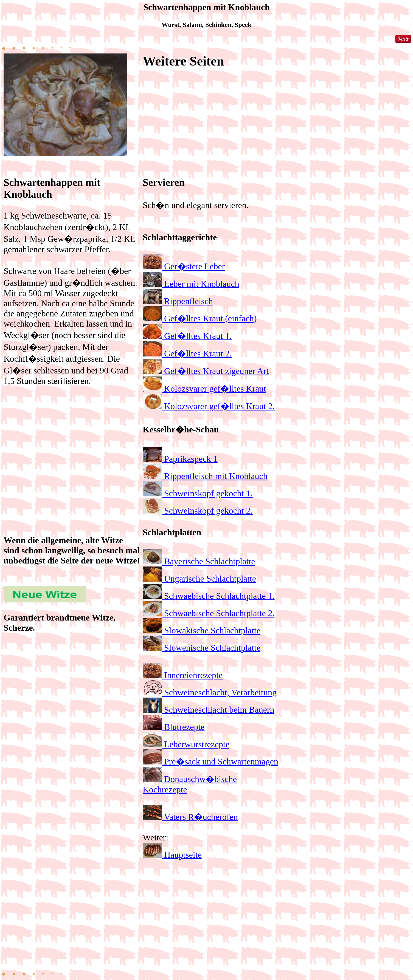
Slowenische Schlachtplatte (212, 648)
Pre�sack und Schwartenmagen (221, 761)
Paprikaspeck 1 (191, 459)
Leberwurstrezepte (197, 744)
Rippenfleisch (189, 301)
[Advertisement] (72, 445)
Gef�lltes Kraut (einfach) (210, 318)
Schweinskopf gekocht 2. (208, 511)
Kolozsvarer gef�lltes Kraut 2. (219, 406)
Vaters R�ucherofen (201, 817)
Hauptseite (183, 855)
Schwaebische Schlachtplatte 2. (219, 613)
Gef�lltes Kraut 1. (198, 336)
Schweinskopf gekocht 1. (208, 493)
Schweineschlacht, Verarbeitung (220, 692)
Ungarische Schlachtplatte (210, 579)
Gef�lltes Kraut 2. (198, 353)
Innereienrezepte (193, 675)
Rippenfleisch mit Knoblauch (216, 476)
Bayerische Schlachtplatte (210, 561)
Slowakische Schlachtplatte (212, 630)
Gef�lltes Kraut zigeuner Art (216, 371)
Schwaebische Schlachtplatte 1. (219, 596)
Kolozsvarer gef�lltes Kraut (215, 389)
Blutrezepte (184, 727)
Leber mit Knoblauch (202, 284)
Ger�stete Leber (194, 266)
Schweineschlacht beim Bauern (219, 710)
